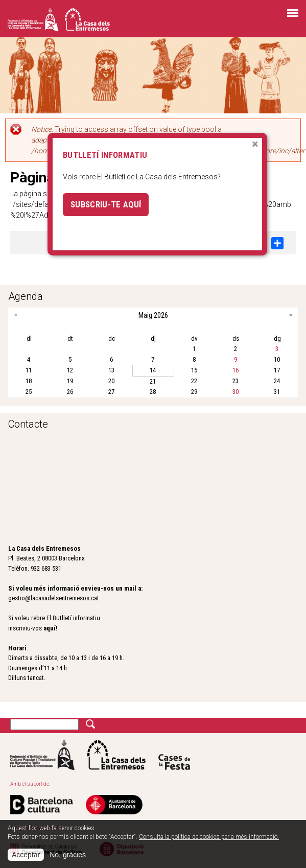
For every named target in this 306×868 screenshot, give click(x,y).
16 (236, 370)
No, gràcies (68, 855)
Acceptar (26, 855)
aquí (50, 628)
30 (236, 392)
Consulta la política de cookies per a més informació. (209, 837)
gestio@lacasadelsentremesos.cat (54, 598)
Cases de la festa (174, 755)
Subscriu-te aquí (106, 204)
